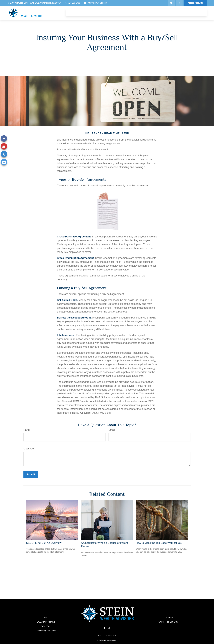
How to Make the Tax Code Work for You (159, 543)
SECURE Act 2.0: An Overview (44, 543)
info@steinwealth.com (95, 3)
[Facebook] (179, 3)
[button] (71, 13)
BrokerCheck (129, 642)
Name (27, 430)
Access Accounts (195, 3)
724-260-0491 (72, 3)
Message (29, 449)
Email (112, 430)
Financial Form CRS (109, 637)
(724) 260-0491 (167, 622)
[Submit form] (31, 475)
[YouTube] (171, 3)
